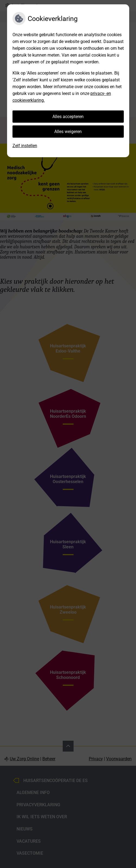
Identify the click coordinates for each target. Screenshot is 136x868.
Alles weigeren (68, 132)
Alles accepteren (68, 117)
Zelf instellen (25, 146)
